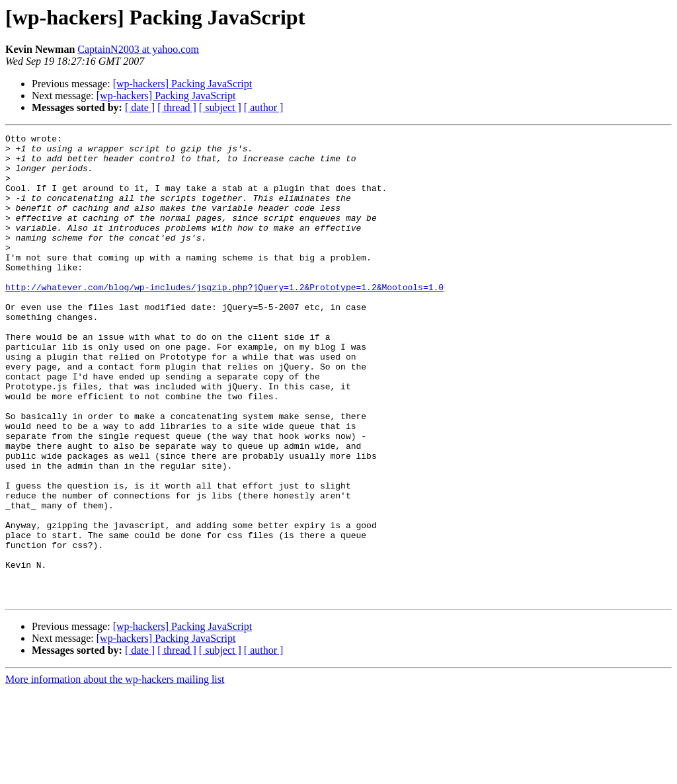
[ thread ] (177, 107)
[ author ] (264, 107)
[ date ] (140, 107)
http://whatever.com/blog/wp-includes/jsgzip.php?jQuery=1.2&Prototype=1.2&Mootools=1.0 (224, 319)
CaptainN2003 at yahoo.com (138, 49)
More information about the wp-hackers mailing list (115, 772)
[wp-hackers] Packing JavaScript (183, 84)
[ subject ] (220, 107)
